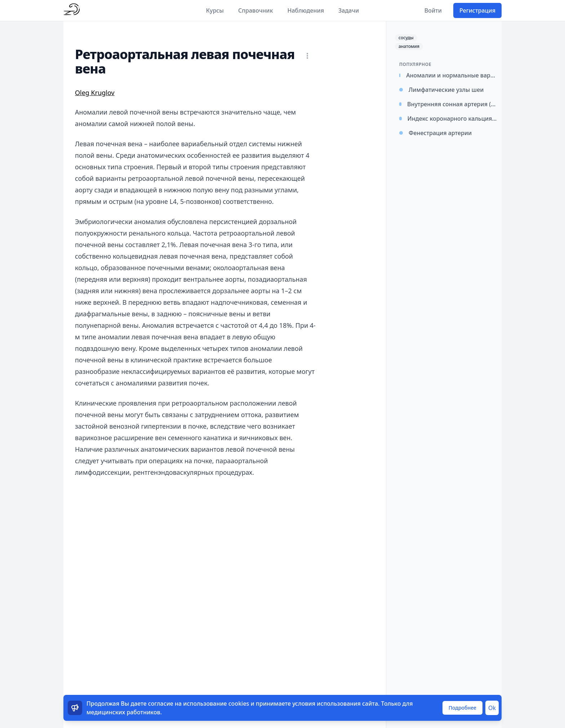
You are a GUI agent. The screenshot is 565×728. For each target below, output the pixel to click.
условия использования (326, 704)
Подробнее (462, 708)
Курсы (215, 10)
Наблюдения (306, 10)
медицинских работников (123, 712)
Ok (492, 708)
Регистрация (477, 10)
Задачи (349, 10)
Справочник (256, 10)
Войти (433, 10)
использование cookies (216, 704)
